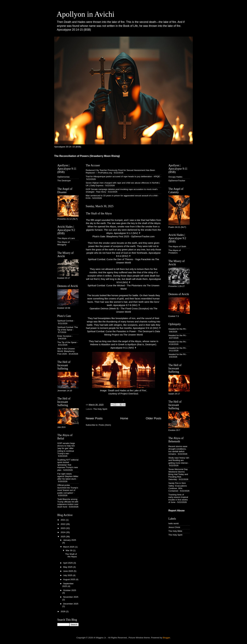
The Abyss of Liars (66, 238)
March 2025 (69, 547)
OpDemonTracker (177, 181)
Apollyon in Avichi (85, 14)
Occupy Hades (175, 177)
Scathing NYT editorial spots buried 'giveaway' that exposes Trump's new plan (68, 465)
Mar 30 (69, 550)
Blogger (167, 638)
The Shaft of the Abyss (99, 213)
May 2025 (68, 567)
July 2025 (68, 575)
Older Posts (154, 418)
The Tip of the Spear (67, 342)
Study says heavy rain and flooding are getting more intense (179, 460)
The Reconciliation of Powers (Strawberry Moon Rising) (87, 156)
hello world (174, 523)
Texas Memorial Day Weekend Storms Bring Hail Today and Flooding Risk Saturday (178, 474)
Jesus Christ (174, 527)
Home (124, 418)
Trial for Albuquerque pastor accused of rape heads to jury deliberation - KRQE (123, 176)
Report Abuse (177, 511)
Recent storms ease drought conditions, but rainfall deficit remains (178, 450)
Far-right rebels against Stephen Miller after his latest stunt (68, 476)
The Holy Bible (175, 531)
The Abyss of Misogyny (63, 243)
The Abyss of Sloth (177, 246)
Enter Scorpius (64, 336)
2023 (63, 528)
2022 (63, 524)
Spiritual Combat (65, 321)
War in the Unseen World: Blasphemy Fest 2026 (66, 351)
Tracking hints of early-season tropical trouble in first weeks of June (178, 498)
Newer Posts (94, 418)
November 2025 (71, 597)
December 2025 (71, 604)
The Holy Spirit (100, 409)
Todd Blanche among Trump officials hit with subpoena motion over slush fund (68, 503)
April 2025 (68, 563)
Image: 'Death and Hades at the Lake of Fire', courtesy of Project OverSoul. (123, 373)
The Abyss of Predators (175, 252)
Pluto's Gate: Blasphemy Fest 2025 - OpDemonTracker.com (123, 236)
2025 (63, 537)
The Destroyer (64, 181)
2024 (63, 532)
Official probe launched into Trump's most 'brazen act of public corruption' (68, 489)
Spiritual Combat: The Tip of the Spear (68, 328)
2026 (63, 611)
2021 (63, 520)
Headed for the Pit (177, 329)
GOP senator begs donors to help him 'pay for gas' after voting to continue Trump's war (66, 448)
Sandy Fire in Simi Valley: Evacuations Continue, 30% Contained (178, 487)
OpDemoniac (64, 177)
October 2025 (70, 590)
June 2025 (68, 571)
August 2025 (69, 579)
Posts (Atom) (105, 425)
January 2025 (70, 540)
